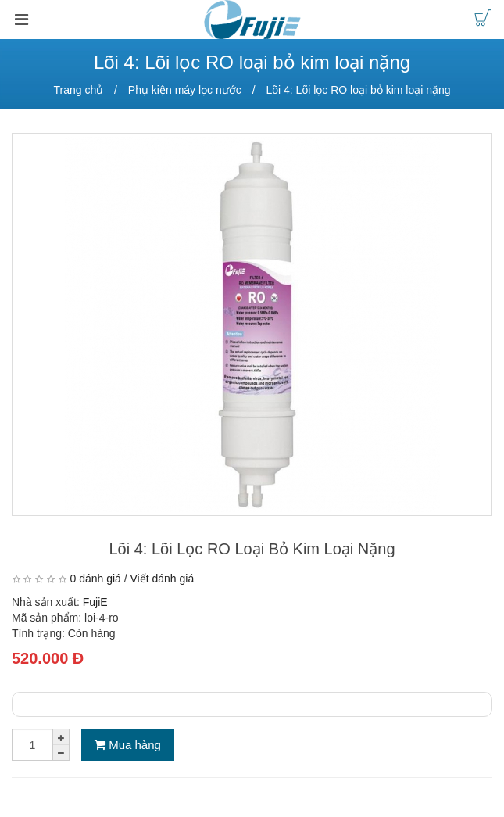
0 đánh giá (95, 579)
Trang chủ (78, 90)
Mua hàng (128, 745)
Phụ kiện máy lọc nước (185, 90)
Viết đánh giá (163, 579)
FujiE (95, 602)
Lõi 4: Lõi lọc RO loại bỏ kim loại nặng (358, 90)
